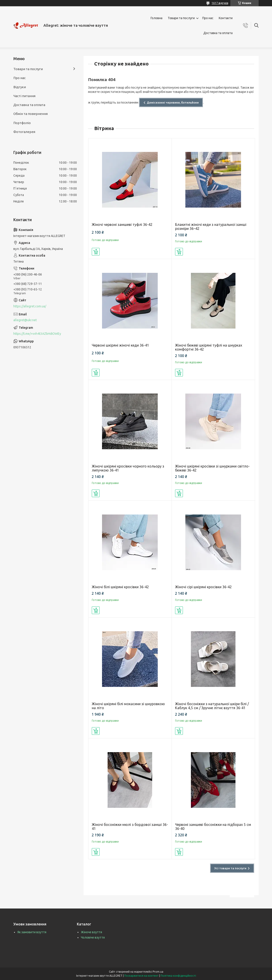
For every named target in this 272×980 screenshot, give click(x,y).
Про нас (208, 18)
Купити (96, 252)
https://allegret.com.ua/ (30, 306)
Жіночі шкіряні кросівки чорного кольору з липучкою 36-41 (128, 468)
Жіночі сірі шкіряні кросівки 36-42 (203, 587)
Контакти (226, 18)
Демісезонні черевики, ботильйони (173, 102)
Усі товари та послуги (230, 868)
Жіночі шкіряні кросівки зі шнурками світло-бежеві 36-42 (212, 468)
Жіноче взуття (91, 932)
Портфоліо (22, 123)
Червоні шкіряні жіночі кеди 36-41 (120, 345)
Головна (156, 18)
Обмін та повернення (31, 114)
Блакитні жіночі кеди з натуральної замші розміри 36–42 (211, 227)
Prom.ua (158, 972)
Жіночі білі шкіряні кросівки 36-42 (120, 587)
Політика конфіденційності (178, 976)
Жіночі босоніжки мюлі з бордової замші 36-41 (130, 827)
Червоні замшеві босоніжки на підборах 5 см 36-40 (213, 827)
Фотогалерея (24, 132)
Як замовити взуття (32, 932)
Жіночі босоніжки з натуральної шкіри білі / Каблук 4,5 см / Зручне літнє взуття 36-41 (212, 706)
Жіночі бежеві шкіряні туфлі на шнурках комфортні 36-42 (209, 347)
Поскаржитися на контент (141, 976)
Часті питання (24, 96)
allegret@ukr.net (25, 320)
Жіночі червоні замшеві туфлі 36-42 (122, 225)
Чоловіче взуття (93, 937)
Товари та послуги (181, 18)
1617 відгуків (220, 3)
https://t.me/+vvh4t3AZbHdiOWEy (37, 334)
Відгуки (20, 87)
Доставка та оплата (218, 33)
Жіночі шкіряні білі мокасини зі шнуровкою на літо (128, 706)
